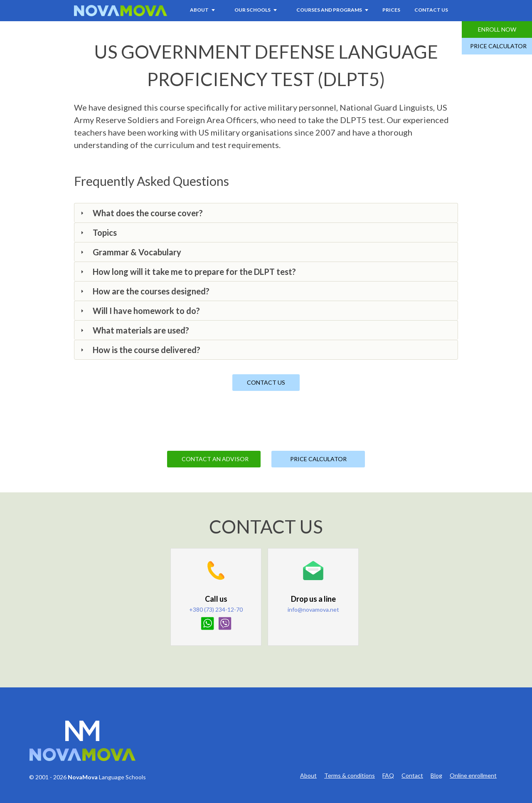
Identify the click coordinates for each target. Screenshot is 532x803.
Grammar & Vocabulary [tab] (130, 252)
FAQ (388, 776)
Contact (412, 776)
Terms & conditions (350, 776)
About (308, 776)
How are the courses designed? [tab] (144, 291)
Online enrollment (473, 776)
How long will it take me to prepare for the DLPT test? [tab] (187, 272)
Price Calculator (498, 46)
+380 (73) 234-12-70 (216, 609)
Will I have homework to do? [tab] (139, 311)
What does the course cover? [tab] (141, 213)
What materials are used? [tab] (134, 330)
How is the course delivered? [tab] (139, 350)
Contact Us (431, 10)
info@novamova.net (313, 609)
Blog (436, 776)
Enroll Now (497, 29)
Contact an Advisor (215, 459)
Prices (391, 10)
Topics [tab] (98, 232)
